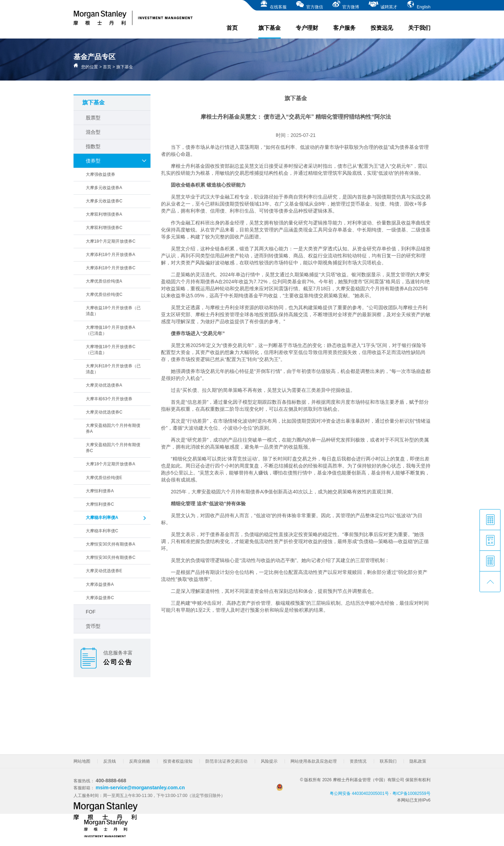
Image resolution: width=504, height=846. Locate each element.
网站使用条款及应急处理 (314, 761)
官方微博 (346, 5)
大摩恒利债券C (100, 504)
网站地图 (82, 761)
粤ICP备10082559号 (411, 793)
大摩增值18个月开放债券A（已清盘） (110, 330)
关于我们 (419, 28)
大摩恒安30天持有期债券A (110, 544)
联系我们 (388, 761)
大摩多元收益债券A (104, 188)
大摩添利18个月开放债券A (110, 255)
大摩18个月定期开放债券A (110, 464)
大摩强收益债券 (100, 174)
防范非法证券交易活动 (226, 761)
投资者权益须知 (178, 761)
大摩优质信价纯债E (104, 478)
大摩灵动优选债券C (104, 412)
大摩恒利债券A (100, 491)
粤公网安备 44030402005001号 (333, 790)
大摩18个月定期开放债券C (111, 241)
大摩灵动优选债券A (104, 385)
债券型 (116, 161)
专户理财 (307, 28)
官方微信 (309, 5)
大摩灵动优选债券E (104, 571)
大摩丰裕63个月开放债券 (109, 399)
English (418, 5)
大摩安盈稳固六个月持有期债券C (113, 448)
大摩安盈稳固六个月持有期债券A (113, 428)
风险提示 (269, 761)
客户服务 (344, 28)
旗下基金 (269, 32)
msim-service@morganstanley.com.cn (140, 788)
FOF (91, 612)
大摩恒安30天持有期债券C (111, 557)
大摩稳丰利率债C (102, 531)
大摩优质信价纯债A (104, 281)
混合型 (93, 132)
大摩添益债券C (100, 598)
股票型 (93, 118)
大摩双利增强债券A (104, 214)
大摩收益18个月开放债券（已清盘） (113, 311)
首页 (232, 28)
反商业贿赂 (140, 761)
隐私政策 (418, 761)
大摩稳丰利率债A (116, 518)
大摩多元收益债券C (104, 201)
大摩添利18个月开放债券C (111, 268)
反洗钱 (110, 761)
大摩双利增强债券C (104, 228)
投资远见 (382, 28)
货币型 (93, 626)
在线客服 (273, 5)
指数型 (93, 146)
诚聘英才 (383, 5)
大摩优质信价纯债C (104, 294)
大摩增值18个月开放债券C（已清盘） (111, 350)
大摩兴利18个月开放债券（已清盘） (113, 369)
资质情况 (358, 761)
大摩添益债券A (100, 584)
